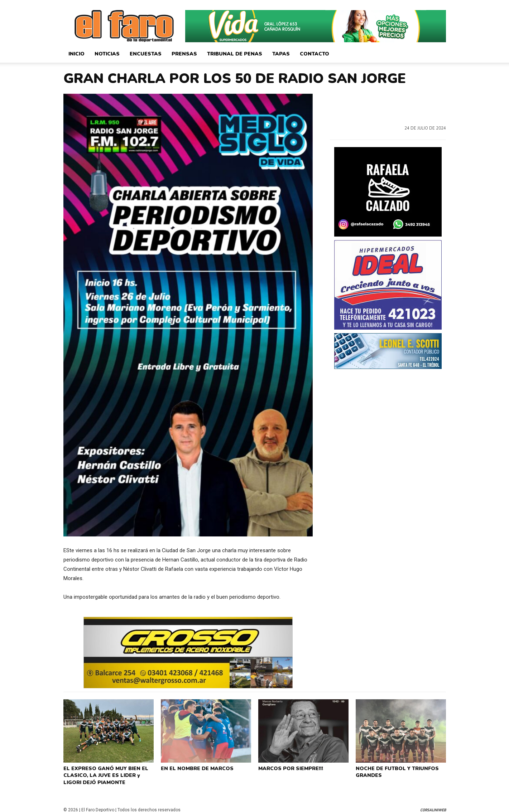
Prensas (184, 54)
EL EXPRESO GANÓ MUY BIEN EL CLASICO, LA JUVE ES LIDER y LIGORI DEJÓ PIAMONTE (108, 773)
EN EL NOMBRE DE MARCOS (195, 768)
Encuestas (146, 54)
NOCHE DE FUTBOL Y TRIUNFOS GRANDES (395, 770)
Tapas (281, 54)
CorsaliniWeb (433, 806)
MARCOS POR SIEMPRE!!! (289, 768)
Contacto (314, 54)
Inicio (76, 54)
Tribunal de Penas (235, 54)
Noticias (107, 54)
